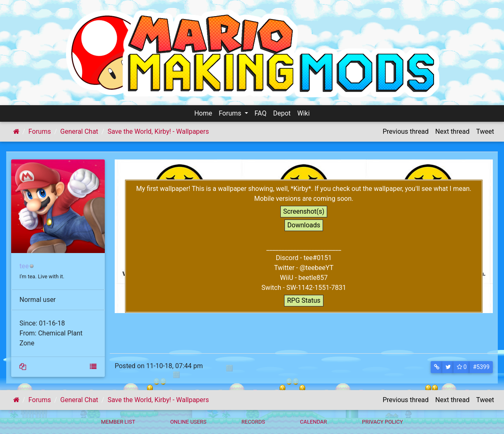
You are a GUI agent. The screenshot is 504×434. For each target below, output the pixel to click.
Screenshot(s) (304, 211)
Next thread (452, 131)
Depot (282, 113)
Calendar (313, 422)
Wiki (304, 113)
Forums (231, 113)
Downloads (304, 225)
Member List (118, 422)
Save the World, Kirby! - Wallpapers (158, 131)
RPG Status (304, 300)
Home (203, 113)
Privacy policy (382, 422)
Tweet (485, 131)
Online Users (188, 422)
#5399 (481, 367)
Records (253, 422)
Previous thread (406, 131)
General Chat (80, 131)
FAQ (261, 113)
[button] (437, 367)
